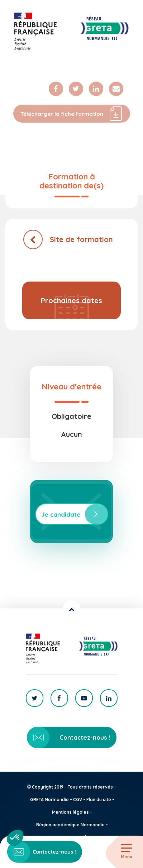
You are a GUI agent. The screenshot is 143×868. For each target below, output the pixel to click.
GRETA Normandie (49, 800)
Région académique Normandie (70, 825)
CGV (78, 800)
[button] (15, 838)
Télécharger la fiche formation (72, 114)
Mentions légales (70, 812)
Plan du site (99, 800)
